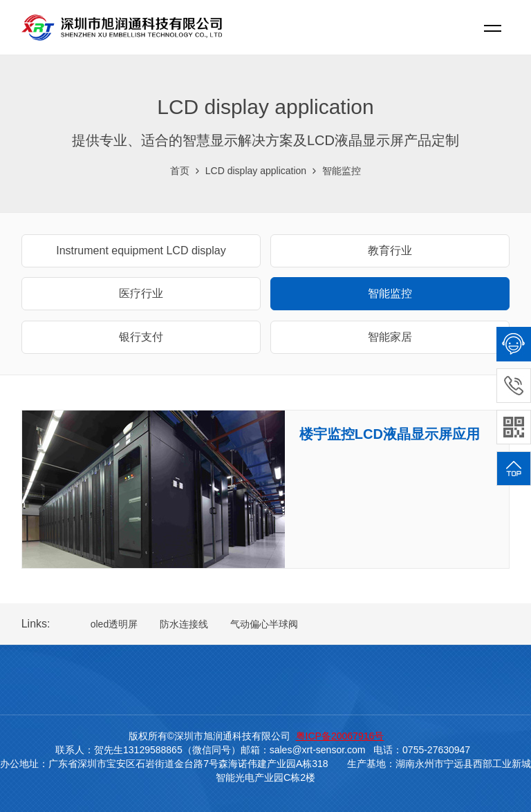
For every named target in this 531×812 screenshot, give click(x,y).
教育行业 (390, 251)
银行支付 (141, 337)
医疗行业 (141, 293)
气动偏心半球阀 (264, 624)
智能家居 (390, 337)
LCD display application (256, 171)
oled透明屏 (114, 624)
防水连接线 (184, 624)
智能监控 (342, 171)
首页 (180, 171)
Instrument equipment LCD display (141, 251)
